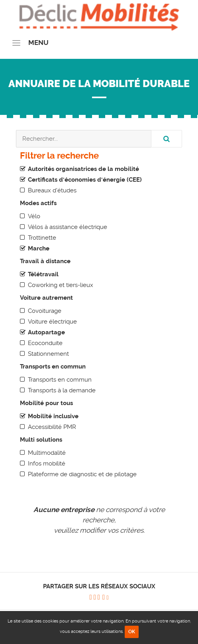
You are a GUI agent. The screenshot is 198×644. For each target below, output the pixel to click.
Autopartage (46, 332)
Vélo (34, 216)
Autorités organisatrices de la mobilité (83, 169)
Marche (39, 248)
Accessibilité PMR (52, 427)
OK (132, 632)
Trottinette (42, 238)
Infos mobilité (47, 464)
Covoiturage (45, 311)
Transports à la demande (62, 390)
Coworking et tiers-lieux (61, 285)
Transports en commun (60, 380)
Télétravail (43, 274)
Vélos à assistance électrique (68, 227)
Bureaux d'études (52, 190)
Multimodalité (47, 453)
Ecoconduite (45, 343)
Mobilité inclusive (53, 416)
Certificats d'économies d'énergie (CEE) (85, 180)
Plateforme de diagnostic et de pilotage (82, 474)
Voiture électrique (52, 322)
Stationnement (48, 354)
